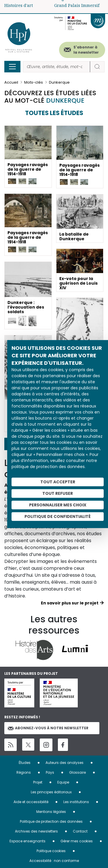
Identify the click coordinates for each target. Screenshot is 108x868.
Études (25, 763)
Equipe (63, 782)
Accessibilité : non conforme (54, 861)
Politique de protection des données (51, 821)
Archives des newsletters (36, 831)
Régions (24, 772)
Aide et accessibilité (31, 802)
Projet (38, 782)
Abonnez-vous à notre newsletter (48, 728)
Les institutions (76, 802)
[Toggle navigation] (12, 67)
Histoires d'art (19, 5)
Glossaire (77, 772)
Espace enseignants (28, 841)
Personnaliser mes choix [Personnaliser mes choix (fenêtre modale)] (58, 505)
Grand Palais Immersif (77, 5)
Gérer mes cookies (77, 841)
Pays (50, 772)
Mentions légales (51, 812)
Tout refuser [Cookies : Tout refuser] (58, 493)
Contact (80, 831)
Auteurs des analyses (65, 763)
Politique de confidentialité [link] (58, 516)
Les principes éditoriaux (51, 792)
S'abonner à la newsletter (86, 50)
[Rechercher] (57, 67)
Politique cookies (51, 851)
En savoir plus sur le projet (70, 603)
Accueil (11, 82)
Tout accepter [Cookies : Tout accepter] (58, 482)
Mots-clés (34, 82)
